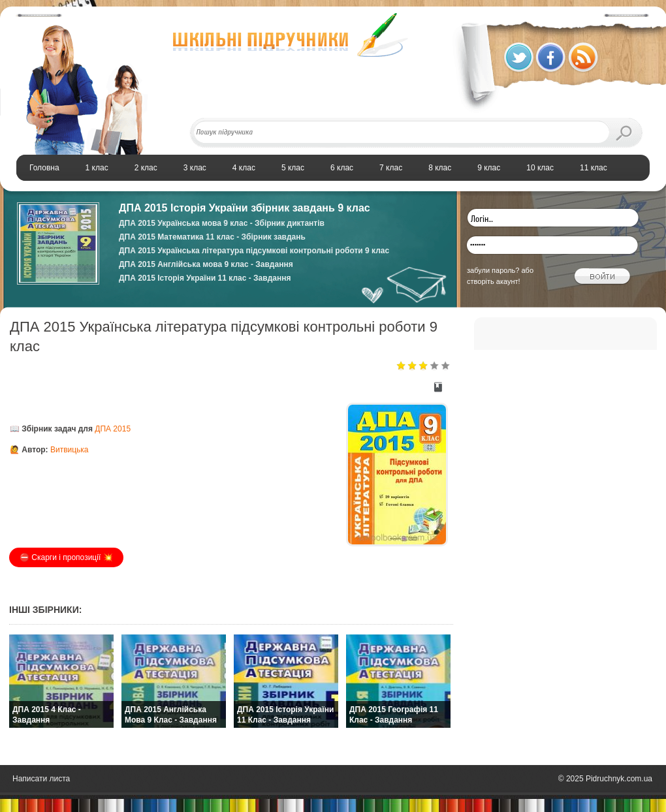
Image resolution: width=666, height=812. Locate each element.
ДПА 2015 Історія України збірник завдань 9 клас (245, 208)
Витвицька (70, 450)
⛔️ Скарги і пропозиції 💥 (66, 557)
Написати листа (41, 779)
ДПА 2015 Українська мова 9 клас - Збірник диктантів (222, 223)
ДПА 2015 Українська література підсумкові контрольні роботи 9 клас (254, 251)
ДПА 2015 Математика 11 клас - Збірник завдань (212, 237)
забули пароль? (493, 270)
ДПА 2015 (113, 429)
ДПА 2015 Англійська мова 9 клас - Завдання (206, 264)
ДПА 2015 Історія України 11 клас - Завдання (205, 278)
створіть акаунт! (494, 281)
